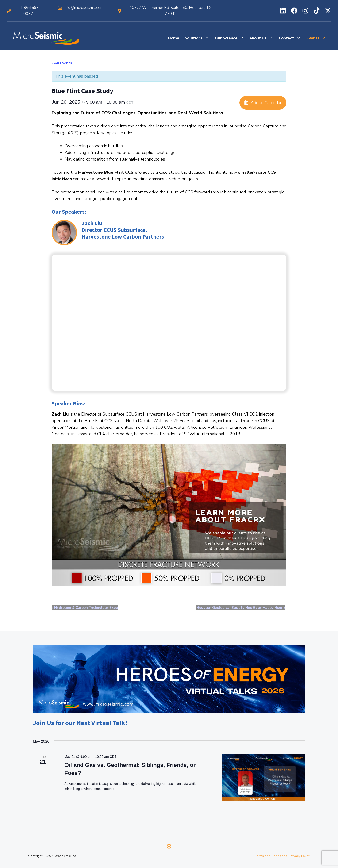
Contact (291, 38)
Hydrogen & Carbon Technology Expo (85, 608)
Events (317, 38)
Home (174, 38)
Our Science (231, 38)
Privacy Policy (300, 856)
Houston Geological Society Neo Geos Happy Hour (241, 608)
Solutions (198, 38)
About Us (263, 38)
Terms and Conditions (271, 856)
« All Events (62, 63)
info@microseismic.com (84, 8)
